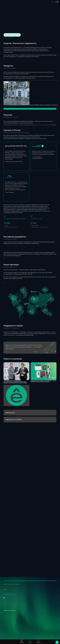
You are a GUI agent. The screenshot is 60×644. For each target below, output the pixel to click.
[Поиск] (48, 3)
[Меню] (56, 3)
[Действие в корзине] (51, 3)
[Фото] (9, 337)
